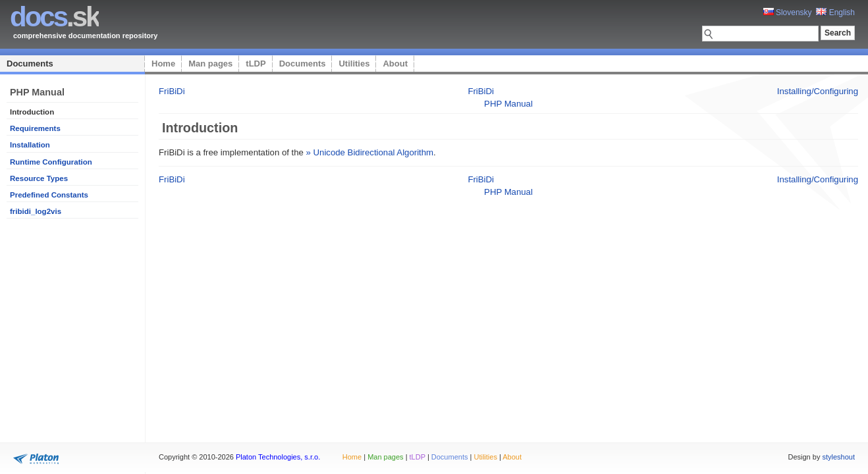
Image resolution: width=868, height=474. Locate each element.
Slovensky (788, 13)
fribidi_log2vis (36, 211)
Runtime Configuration (51, 162)
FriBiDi (172, 91)
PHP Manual (508, 104)
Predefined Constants (49, 195)
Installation (30, 145)
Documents (30, 64)
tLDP (256, 64)
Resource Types (39, 178)
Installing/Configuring (818, 91)
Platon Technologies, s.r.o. (278, 457)
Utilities (354, 64)
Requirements (35, 128)
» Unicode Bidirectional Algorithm (370, 152)
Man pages (210, 64)
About (395, 64)
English (835, 13)
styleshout (838, 457)
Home (163, 64)
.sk (54, 17)
